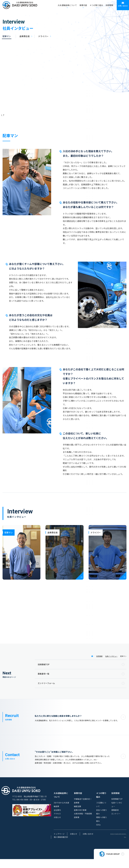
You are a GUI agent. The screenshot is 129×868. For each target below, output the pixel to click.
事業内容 (78, 802)
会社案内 (57, 819)
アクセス (57, 823)
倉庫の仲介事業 (80, 819)
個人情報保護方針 (61, 846)
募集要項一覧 (43, 674)
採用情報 (115, 802)
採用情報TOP (44, 664)
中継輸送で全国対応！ (83, 808)
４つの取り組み (101, 804)
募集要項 (115, 819)
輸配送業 (77, 815)
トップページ (59, 843)
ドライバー (43, 36)
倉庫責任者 (25, 36)
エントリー (116, 823)
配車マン (7, 36)
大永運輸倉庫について (61, 804)
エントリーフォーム (46, 683)
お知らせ (57, 826)
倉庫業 (77, 812)
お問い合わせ (88, 843)
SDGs (98, 834)
